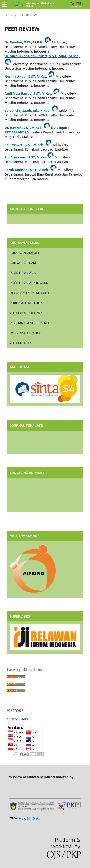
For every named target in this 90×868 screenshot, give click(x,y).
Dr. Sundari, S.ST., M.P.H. (24, 42)
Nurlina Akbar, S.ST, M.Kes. (26, 76)
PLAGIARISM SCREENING (29, 323)
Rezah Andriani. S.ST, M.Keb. (27, 170)
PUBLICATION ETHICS (26, 303)
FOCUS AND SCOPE (25, 253)
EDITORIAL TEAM (23, 263)
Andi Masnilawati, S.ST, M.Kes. (28, 93)
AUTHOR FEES (21, 343)
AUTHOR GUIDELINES (26, 313)
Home (9, 15)
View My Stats (17, 719)
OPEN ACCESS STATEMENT (31, 293)
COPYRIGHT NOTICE (26, 333)
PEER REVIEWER (23, 273)
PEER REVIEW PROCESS (29, 283)
